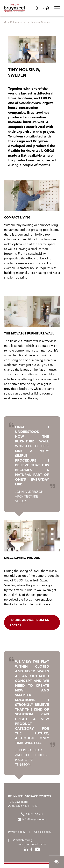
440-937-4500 (32, 814)
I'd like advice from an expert (30, 622)
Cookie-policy (43, 832)
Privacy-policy (17, 832)
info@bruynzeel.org (32, 819)
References (16, 22)
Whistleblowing (23, 840)
